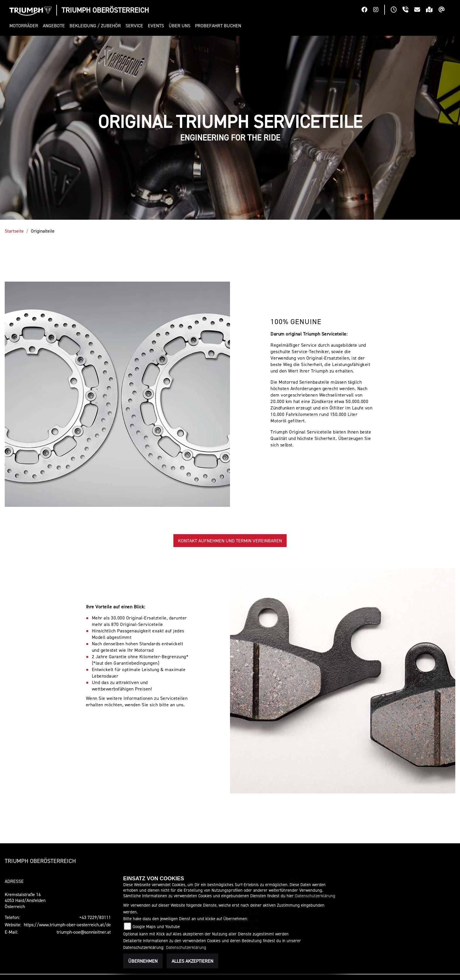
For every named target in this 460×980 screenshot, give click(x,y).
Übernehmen (143, 961)
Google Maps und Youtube (156, 926)
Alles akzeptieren (192, 961)
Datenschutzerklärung (315, 896)
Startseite (14, 231)
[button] (25, 26)
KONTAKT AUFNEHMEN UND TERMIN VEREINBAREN (230, 541)
